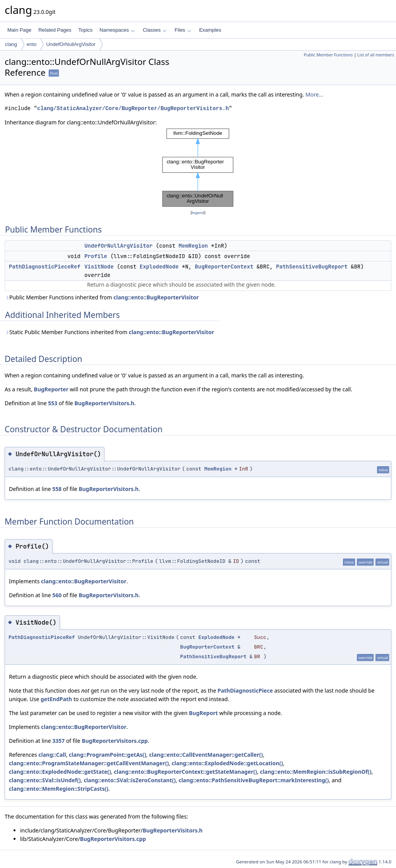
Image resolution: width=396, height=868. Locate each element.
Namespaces (117, 30)
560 (57, 595)
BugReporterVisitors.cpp (115, 741)
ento (32, 44)
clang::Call (52, 755)
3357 (58, 741)
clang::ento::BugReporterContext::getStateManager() (186, 772)
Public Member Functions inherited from (102, 297)
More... (314, 94)
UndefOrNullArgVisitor (71, 44)
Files (183, 30)
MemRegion (193, 246)
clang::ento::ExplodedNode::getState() (60, 772)
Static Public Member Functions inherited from (109, 332)
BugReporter (51, 389)
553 (53, 403)
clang (11, 44)
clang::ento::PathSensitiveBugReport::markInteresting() (254, 780)
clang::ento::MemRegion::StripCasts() (59, 789)
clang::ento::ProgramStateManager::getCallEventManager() (89, 763)
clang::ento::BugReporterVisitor (156, 297)
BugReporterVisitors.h (104, 403)
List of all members (376, 55)
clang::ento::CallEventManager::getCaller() (206, 755)
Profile (96, 256)
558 (57, 489)
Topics (85, 30)
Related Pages (55, 30)
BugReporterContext (224, 267)
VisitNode (99, 267)
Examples (210, 30)
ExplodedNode (159, 267)
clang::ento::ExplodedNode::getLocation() (227, 763)
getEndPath (56, 699)
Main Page (19, 30)
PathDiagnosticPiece (245, 690)
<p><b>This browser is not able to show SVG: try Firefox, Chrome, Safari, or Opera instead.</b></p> (198, 168)
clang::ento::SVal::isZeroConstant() (130, 780)
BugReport (204, 713)
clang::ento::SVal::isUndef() (45, 780)
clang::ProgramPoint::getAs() (108, 755)
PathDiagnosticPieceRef (45, 267)
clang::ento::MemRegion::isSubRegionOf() (316, 772)
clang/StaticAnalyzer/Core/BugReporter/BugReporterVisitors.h (133, 108)
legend (198, 213)
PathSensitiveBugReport (312, 267)
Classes (155, 30)
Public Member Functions (328, 55)
